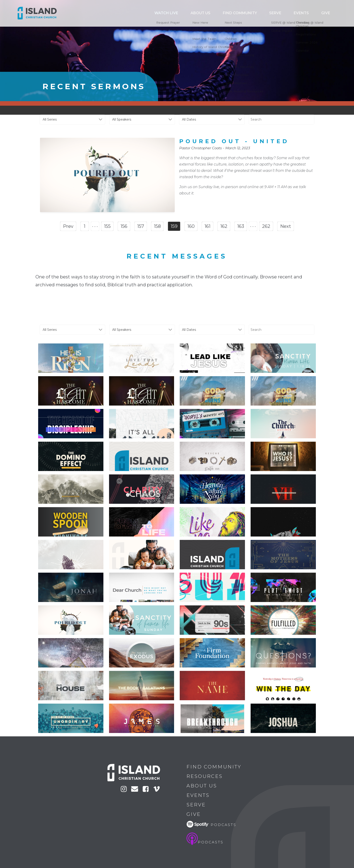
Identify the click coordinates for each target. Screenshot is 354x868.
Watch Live (203, 13)
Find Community (262, 13)
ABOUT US (230, 13)
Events (310, 13)
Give (328, 13)
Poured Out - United (234, 141)
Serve (290, 13)
